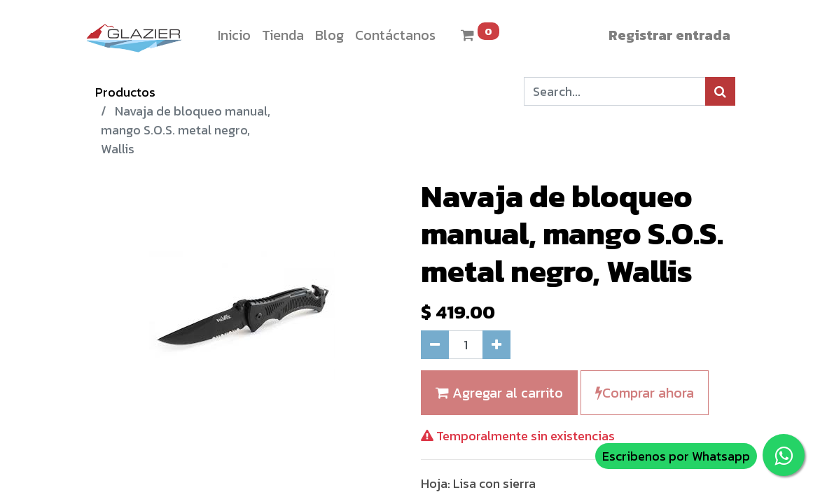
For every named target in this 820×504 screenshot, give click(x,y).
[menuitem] (234, 35)
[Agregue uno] (496, 345)
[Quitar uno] (435, 345)
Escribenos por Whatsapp (676, 456)
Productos (125, 92)
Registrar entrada (669, 35)
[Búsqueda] (720, 91)
